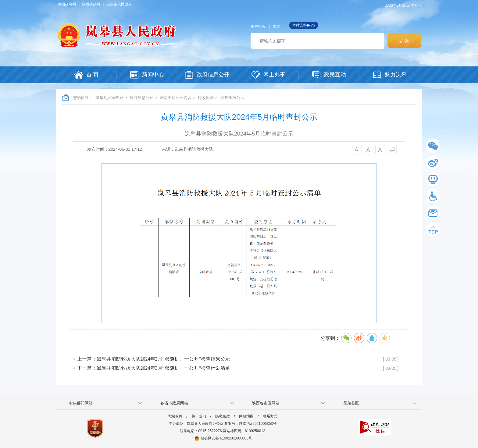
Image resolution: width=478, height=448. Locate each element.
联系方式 (270, 416)
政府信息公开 (141, 98)
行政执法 (206, 98)
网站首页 (175, 416)
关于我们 (199, 416)
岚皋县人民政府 (109, 98)
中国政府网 (67, 4)
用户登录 (258, 26)
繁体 (276, 26)
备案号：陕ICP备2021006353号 (250, 424)
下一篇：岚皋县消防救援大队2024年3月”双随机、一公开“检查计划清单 (154, 368)
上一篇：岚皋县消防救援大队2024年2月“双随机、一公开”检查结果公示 (154, 359)
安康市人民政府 (119, 4)
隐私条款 (223, 416)
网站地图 (246, 416)
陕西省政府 (91, 4)
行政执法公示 (232, 98)
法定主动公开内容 (176, 98)
